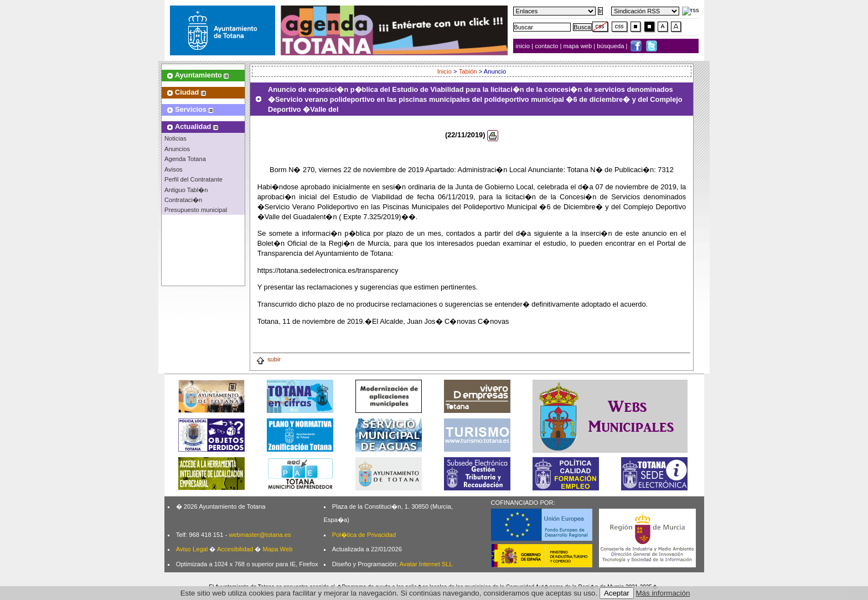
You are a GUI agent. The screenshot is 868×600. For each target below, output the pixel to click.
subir (268, 359)
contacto (546, 46)
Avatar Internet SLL (426, 564)
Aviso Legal (192, 549)
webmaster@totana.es (260, 535)
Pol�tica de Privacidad (364, 535)
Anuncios (177, 149)
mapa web (579, 46)
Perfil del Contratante (193, 179)
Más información (663, 593)
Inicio (445, 71)
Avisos (174, 169)
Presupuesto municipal (196, 210)
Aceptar (617, 593)
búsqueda (611, 46)
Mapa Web (277, 549)
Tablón (468, 71)
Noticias (175, 138)
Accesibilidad (235, 549)
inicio (524, 46)
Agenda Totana (185, 159)
